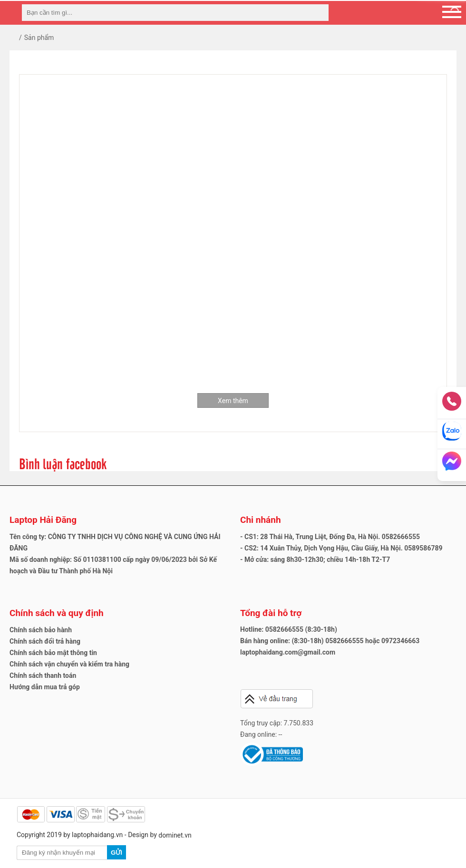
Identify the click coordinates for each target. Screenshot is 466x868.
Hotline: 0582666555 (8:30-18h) (289, 629)
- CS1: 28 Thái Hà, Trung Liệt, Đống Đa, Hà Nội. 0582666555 (330, 537)
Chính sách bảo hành (41, 630)
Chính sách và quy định (57, 613)
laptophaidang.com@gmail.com (288, 652)
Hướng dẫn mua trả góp (45, 687)
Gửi (116, 853)
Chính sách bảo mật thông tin (53, 653)
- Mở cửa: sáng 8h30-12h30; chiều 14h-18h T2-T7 (315, 559)
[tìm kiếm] (319, 13)
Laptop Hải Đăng (43, 520)
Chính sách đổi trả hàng (45, 641)
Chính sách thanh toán (43, 675)
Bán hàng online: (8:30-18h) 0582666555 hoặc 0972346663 (330, 641)
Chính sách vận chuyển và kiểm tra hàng (69, 664)
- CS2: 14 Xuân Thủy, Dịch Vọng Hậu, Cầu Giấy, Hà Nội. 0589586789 (341, 548)
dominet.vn (175, 835)
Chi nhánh (261, 520)
